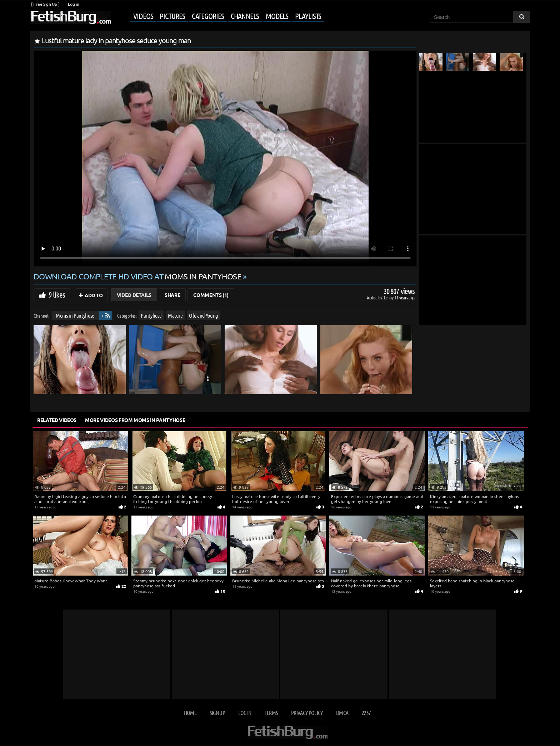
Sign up (217, 713)
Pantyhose (151, 315)
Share (172, 295)
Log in (73, 4)
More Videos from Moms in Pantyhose (135, 420)
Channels (245, 16)
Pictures (172, 16)
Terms (271, 713)
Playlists (308, 16)
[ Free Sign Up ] (45, 4)
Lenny (389, 297)
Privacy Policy (307, 713)
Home (190, 713)
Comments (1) (211, 295)
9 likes (57, 294)
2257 (366, 713)
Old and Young (203, 315)
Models (277, 16)
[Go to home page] (70, 17)
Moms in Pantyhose (75, 315)
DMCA (342, 713)
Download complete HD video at (138, 276)
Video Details (134, 295)
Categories (208, 16)
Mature (175, 315)
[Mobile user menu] (218, 16)
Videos (143, 16)
